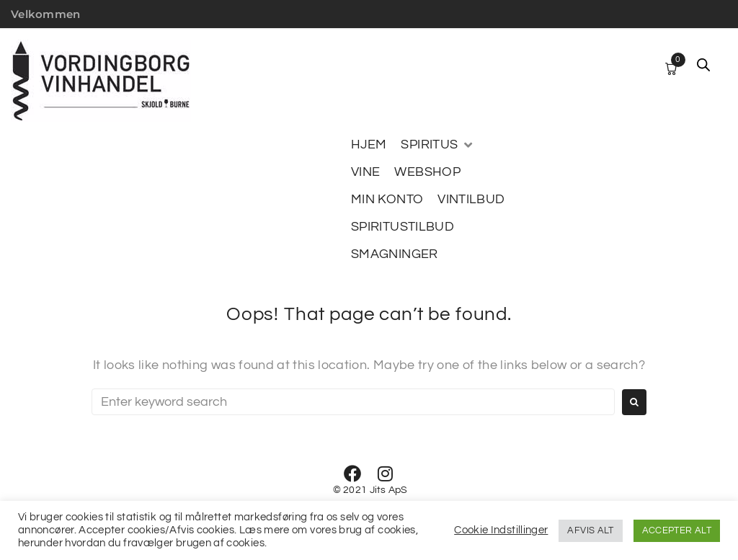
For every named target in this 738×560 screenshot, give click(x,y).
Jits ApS (389, 490)
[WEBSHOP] (427, 172)
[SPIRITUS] (437, 145)
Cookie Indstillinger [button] (501, 530)
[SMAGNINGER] (395, 254)
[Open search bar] (703, 65)
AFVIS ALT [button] (590, 530)
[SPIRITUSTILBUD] (403, 227)
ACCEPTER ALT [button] (677, 530)
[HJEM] (369, 145)
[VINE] (365, 172)
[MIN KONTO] (387, 200)
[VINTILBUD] (471, 200)
